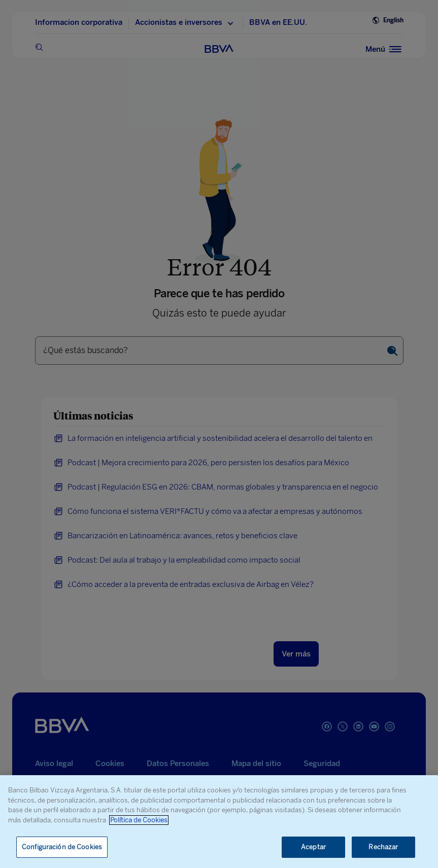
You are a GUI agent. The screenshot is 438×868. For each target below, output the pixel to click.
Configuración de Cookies (62, 847)
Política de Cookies (139, 820)
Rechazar (383, 847)
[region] (219, 822)
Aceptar (313, 847)
